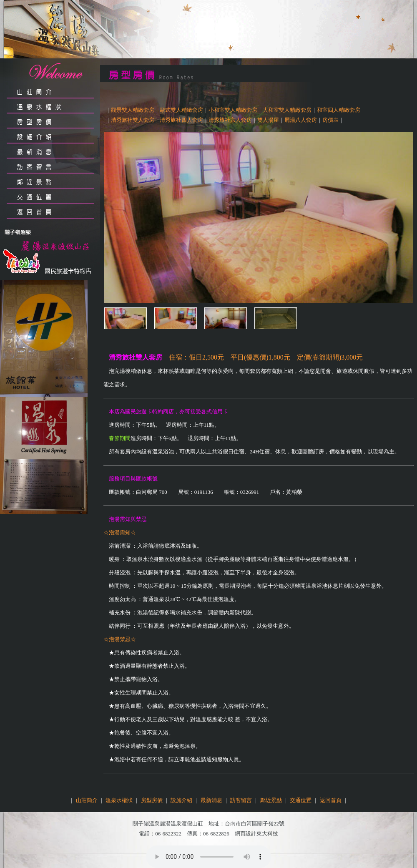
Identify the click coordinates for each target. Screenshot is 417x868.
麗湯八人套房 (301, 120)
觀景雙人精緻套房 (133, 110)
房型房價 (152, 800)
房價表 (330, 120)
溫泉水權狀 (119, 800)
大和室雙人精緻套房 (287, 110)
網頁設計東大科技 (256, 834)
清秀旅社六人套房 (230, 120)
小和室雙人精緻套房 (233, 110)
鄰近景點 (271, 800)
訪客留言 (241, 800)
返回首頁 (331, 800)
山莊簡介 (87, 800)
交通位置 (301, 800)
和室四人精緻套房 (339, 110)
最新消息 (211, 800)
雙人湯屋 (268, 120)
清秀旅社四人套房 (181, 120)
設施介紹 (181, 800)
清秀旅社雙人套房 (133, 120)
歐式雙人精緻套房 (181, 110)
